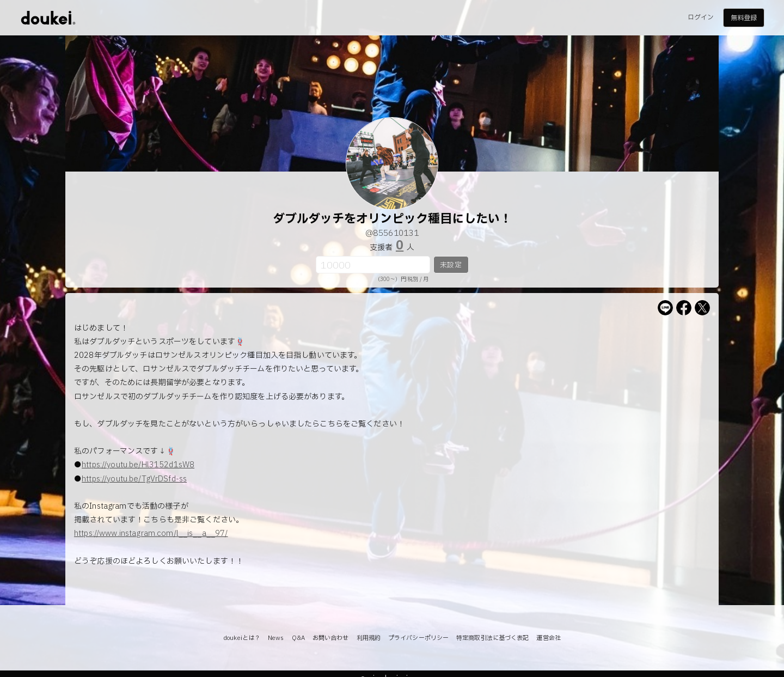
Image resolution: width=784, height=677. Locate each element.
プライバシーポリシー (418, 638)
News (276, 638)
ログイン (701, 17)
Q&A (298, 638)
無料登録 (744, 18)
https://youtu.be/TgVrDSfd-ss (134, 479)
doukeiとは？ (242, 638)
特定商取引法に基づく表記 (492, 638)
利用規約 (369, 638)
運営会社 (548, 638)
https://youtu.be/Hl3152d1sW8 (138, 465)
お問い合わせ (331, 638)
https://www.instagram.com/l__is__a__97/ (151, 533)
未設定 (451, 265)
